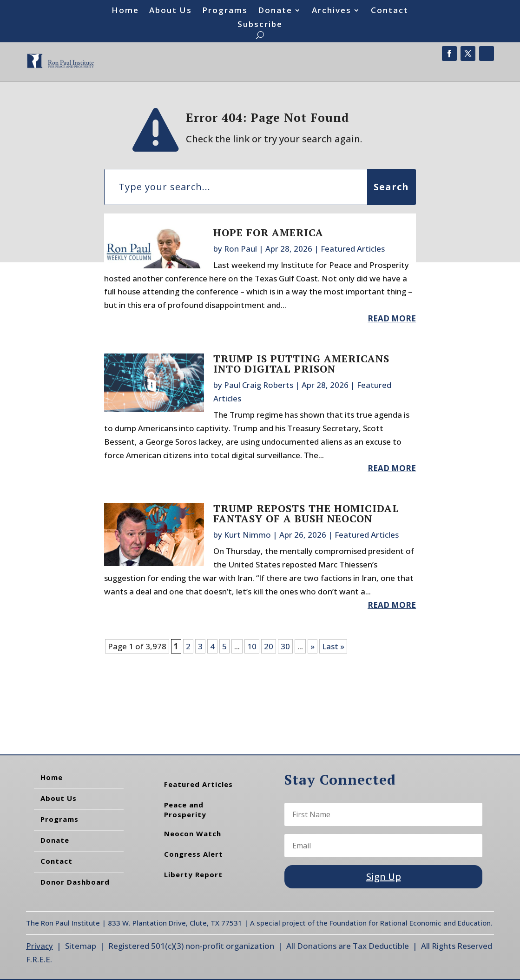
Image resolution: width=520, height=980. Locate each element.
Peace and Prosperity (185, 810)
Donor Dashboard (75, 882)
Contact (390, 11)
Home (125, 11)
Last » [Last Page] (333, 646)
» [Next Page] (313, 646)
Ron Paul (240, 249)
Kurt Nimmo (247, 535)
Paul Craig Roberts (259, 385)
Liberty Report (193, 874)
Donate (275, 11)
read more (392, 318)
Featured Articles (353, 249)
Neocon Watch (193, 833)
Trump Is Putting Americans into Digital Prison (301, 363)
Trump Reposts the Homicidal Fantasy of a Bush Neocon (306, 513)
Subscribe (260, 25)
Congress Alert (194, 854)
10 (252, 646)
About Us (171, 11)
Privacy (39, 946)
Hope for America (268, 232)
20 (269, 646)
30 (285, 646)
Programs (225, 11)
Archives (332, 11)
